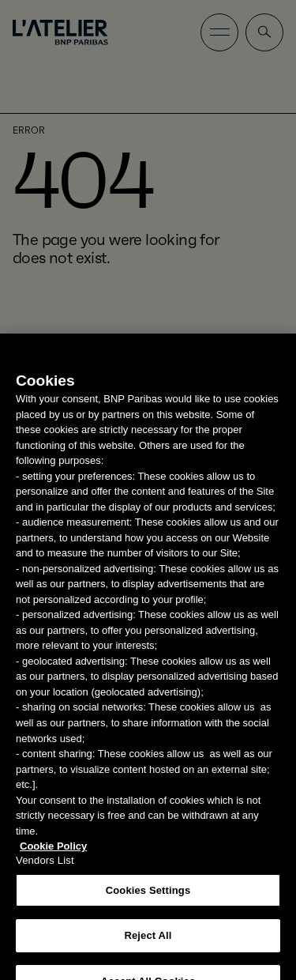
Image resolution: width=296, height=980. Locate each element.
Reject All (148, 942)
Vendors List (45, 867)
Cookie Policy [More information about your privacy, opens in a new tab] (53, 852)
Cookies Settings (148, 897)
